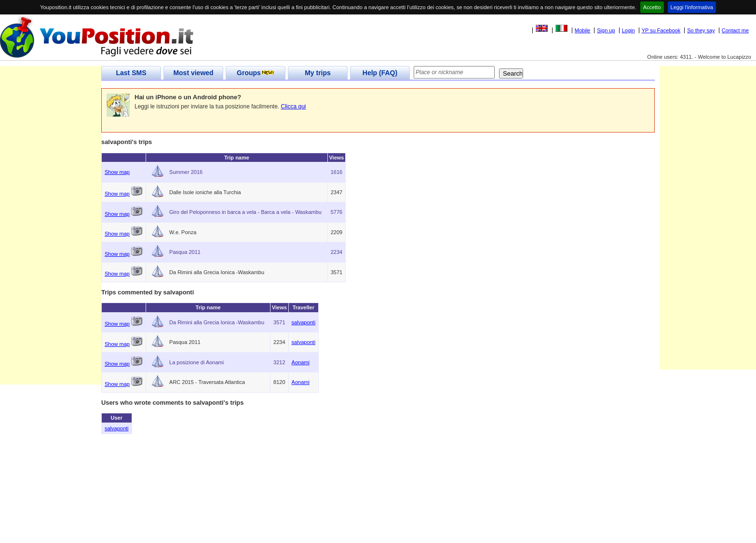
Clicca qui (294, 106)
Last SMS (131, 73)
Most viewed (193, 73)
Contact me (735, 30)
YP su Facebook (661, 30)
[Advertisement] (51, 240)
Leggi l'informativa (692, 7)
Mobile (582, 30)
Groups (256, 73)
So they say (701, 30)
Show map (117, 172)
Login (628, 30)
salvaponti (304, 322)
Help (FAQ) (380, 73)
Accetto (652, 7)
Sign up (606, 30)
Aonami (301, 362)
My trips (318, 73)
